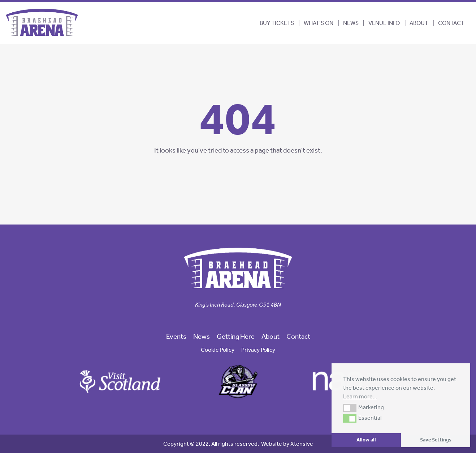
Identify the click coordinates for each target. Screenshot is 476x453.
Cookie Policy (218, 350)
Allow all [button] (366, 440)
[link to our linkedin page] (244, 317)
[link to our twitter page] (232, 317)
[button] (350, 408)
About (419, 23)
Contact (451, 23)
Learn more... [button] (360, 396)
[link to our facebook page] (226, 317)
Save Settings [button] (436, 440)
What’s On (319, 23)
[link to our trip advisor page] (250, 317)
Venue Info (384, 23)
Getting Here (236, 336)
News (351, 23)
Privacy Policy (258, 350)
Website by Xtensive (287, 444)
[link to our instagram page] (238, 317)
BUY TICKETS (277, 23)
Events (176, 336)
